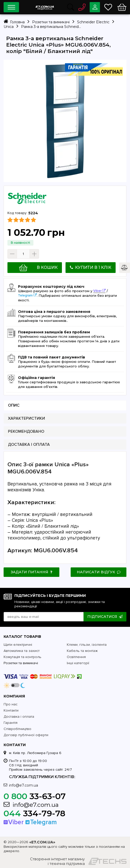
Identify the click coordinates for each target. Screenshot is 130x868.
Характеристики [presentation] (26, 419)
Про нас (11, 704)
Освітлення (76, 657)
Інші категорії (78, 663)
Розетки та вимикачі (21, 663)
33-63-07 (35, 796)
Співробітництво (17, 729)
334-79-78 (34, 813)
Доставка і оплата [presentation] (29, 445)
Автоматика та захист (22, 651)
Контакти (11, 710)
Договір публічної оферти (26, 735)
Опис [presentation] (14, 405)
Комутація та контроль (22, 657)
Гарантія (11, 723)
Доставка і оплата (19, 717)
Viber (97, 291)
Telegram (25, 295)
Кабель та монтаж (82, 651)
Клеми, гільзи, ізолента (87, 645)
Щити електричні (18, 645)
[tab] (65, 405)
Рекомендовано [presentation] (26, 432)
